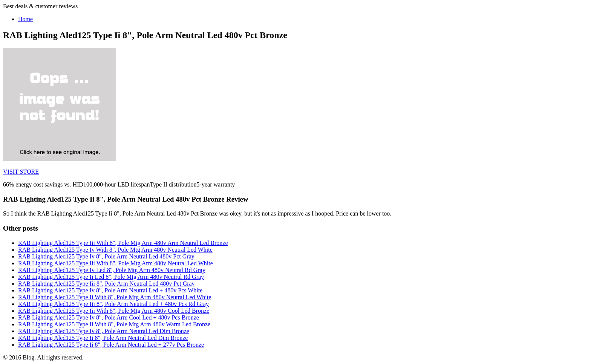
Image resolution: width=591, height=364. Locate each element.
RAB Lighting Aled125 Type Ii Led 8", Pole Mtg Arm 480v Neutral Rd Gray (111, 277)
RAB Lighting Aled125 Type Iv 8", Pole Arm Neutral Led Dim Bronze (104, 331)
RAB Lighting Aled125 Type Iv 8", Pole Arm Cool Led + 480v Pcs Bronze (109, 317)
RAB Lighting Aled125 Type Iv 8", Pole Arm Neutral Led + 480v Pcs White (110, 290)
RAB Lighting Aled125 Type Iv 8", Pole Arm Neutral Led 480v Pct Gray (106, 256)
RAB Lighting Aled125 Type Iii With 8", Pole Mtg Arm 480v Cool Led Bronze (114, 311)
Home (25, 19)
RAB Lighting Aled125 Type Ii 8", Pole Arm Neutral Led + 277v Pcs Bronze (111, 345)
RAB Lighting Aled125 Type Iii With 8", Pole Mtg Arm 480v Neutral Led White (116, 263)
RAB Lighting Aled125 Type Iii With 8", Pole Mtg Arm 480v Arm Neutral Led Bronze (123, 243)
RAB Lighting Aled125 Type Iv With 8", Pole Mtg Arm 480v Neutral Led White (115, 250)
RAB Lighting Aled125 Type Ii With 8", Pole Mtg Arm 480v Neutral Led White (115, 297)
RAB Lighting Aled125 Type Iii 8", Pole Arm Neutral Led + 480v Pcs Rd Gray (113, 304)
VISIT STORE (21, 172)
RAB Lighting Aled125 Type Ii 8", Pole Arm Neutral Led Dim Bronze (103, 338)
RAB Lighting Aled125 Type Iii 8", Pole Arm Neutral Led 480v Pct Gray (106, 284)
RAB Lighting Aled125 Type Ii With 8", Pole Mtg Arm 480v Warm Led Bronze (114, 324)
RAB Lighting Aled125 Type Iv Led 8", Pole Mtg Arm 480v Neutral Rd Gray (112, 270)
